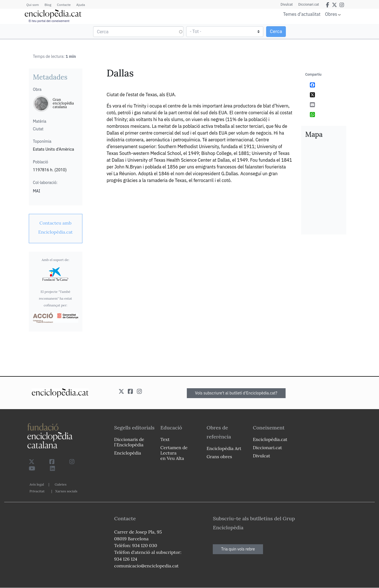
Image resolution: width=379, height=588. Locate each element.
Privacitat (37, 491)
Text (165, 439)
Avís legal (37, 484)
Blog (48, 5)
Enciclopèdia (128, 453)
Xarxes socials (66, 491)
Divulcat (287, 5)
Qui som (33, 5)
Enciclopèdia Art (224, 448)
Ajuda (81, 5)
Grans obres (219, 457)
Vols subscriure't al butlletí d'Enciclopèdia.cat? (236, 393)
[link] (56, 227)
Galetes (61, 484)
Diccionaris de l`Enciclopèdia (129, 442)
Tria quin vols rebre (238, 549)
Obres (331, 14)
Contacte (64, 5)
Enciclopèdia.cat (270, 439)
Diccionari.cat (309, 5)
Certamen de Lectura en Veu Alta (174, 453)
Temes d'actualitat (302, 14)
